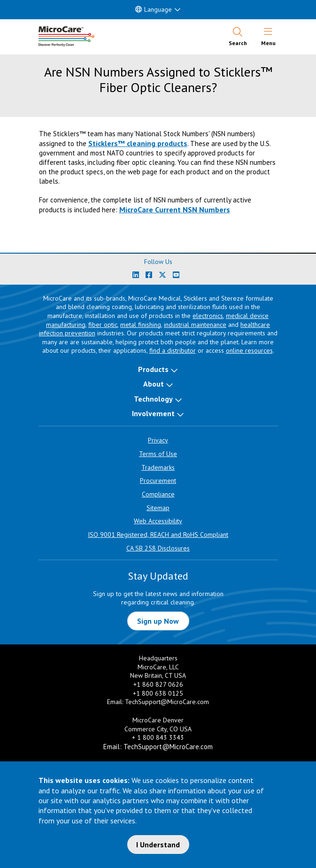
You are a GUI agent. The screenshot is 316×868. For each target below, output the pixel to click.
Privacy (158, 440)
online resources (249, 350)
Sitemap (158, 508)
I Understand (158, 845)
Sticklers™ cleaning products (138, 143)
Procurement (158, 480)
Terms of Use (158, 454)
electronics (208, 316)
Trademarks (158, 467)
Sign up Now (158, 621)
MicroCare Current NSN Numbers (175, 209)
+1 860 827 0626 (158, 684)
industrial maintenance (195, 325)
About (154, 384)
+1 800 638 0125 (158, 693)
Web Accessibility (158, 521)
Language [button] (154, 9)
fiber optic (103, 325)
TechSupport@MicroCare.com (167, 702)
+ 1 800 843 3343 (158, 737)
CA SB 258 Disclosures (158, 548)
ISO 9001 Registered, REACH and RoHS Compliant (158, 535)
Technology (153, 399)
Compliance (158, 494)
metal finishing (141, 325)
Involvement (153, 413)
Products (153, 369)
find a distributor (173, 350)
